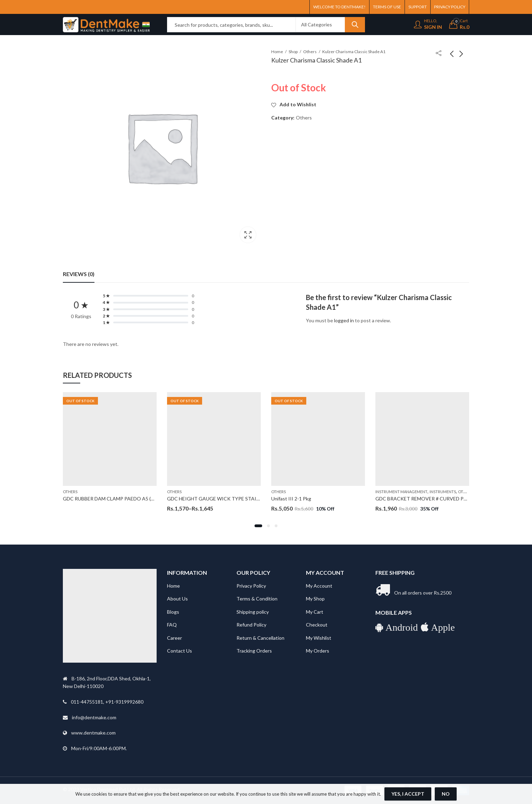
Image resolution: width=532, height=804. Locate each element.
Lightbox (248, 235)
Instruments (443, 492)
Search (355, 25)
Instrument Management (401, 492)
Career (174, 638)
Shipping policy (253, 612)
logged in (344, 320)
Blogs (173, 612)
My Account (319, 586)
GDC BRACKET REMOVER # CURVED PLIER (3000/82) (436, 499)
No (446, 794)
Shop (293, 52)
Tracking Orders (254, 651)
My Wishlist (319, 638)
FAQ (172, 625)
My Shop (315, 599)
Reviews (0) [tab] (79, 274)
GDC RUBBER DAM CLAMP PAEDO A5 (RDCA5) (116, 499)
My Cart (315, 612)
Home (277, 52)
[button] (258, 526)
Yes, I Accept (408, 794)
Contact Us (180, 651)
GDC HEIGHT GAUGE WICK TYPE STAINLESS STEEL (226, 499)
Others (310, 52)
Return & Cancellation (260, 638)
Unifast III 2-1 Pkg (291, 499)
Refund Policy (251, 625)
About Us (177, 599)
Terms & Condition (257, 599)
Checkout (317, 625)
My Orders (318, 651)
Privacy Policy (251, 586)
